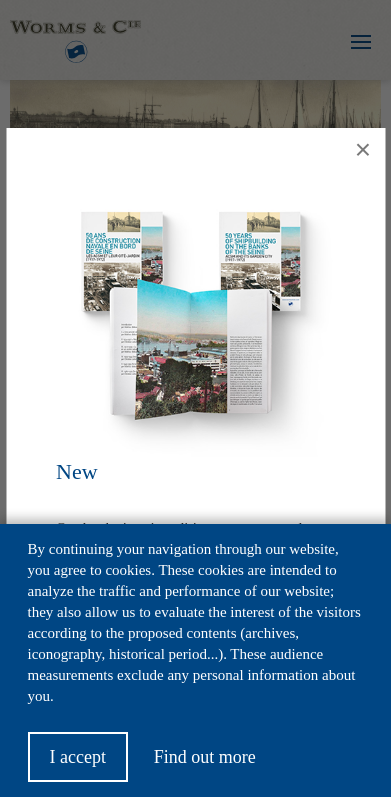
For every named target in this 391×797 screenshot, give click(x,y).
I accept (78, 766)
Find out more (205, 766)
